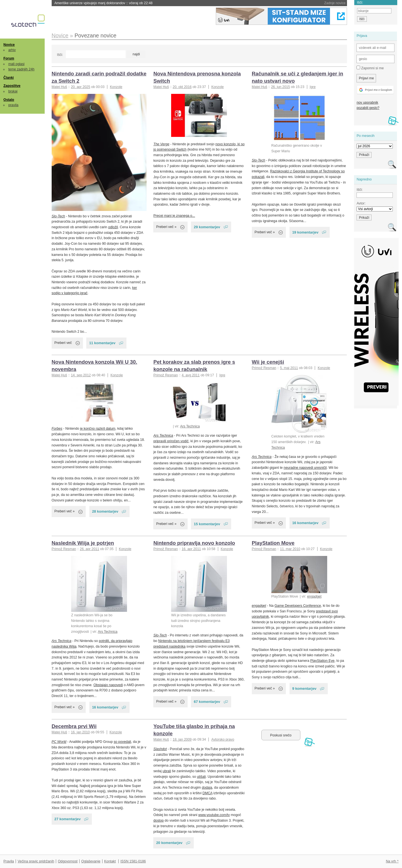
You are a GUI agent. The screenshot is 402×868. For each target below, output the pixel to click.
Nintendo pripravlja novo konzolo (194, 543)
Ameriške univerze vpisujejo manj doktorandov (104, 3)
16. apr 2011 (191, 549)
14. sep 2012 (81, 375)
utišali (201, 777)
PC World (59, 742)
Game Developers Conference (298, 606)
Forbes (57, 429)
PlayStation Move (273, 543)
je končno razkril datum (98, 429)
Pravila (9, 861)
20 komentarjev (169, 843)
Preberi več (63, 343)
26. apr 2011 (89, 549)
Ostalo (9, 100)
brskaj (13, 91)
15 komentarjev (207, 524)
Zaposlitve (12, 86)
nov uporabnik (367, 103)
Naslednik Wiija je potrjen (83, 543)
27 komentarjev (68, 819)
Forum (9, 58)
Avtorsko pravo (223, 739)
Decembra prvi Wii (74, 726)
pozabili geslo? (368, 108)
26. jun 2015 (281, 87)
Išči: (60, 55)
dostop (158, 821)
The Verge (161, 144)
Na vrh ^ (392, 861)
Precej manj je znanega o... (174, 216)
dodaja (207, 788)
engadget (314, 596)
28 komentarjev (105, 511)
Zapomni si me (370, 68)
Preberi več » (166, 227)
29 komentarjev (207, 227)
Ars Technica (190, 426)
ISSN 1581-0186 (133, 861)
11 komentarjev (102, 343)
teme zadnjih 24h (21, 69)
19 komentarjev (305, 232)
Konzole (116, 87)
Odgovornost (68, 861)
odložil (113, 227)
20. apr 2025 (81, 87)
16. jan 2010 (80, 732)
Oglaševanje (91, 861)
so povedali (122, 742)
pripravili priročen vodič (171, 441)
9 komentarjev (304, 689)
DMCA (207, 793)
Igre (313, 87)
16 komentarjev (305, 523)
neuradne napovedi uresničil (305, 468)
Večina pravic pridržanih (36, 861)
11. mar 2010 (290, 549)
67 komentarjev (207, 702)
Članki (9, 78)
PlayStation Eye (322, 661)
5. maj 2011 (289, 368)
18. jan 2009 (182, 739)
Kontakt (110, 861)
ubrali (167, 771)
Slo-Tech (58, 216)
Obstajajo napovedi (108, 685)
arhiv (12, 50)
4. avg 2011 (191, 375)
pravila (13, 105)
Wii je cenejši (268, 362)
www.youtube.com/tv (214, 815)
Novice (9, 45)
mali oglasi (16, 64)
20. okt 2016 (182, 87)
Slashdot (160, 749)
